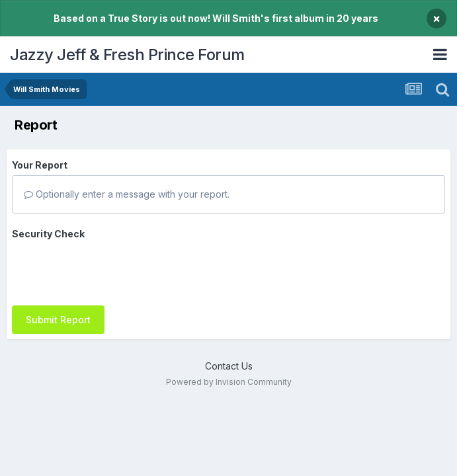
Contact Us (229, 357)
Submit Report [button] (58, 268)
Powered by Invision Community (229, 374)
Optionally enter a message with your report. (127, 194)
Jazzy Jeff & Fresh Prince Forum (127, 55)
